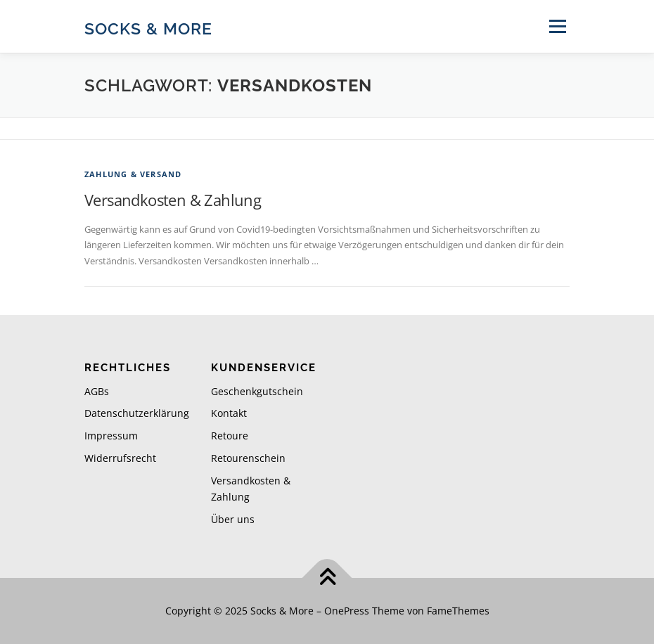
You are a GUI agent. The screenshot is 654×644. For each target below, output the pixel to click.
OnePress (347, 611)
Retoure (230, 436)
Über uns (233, 519)
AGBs (97, 391)
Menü (557, 26)
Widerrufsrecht (120, 458)
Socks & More (148, 28)
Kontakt (229, 413)
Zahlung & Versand (133, 174)
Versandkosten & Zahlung (173, 200)
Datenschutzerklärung (137, 413)
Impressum (111, 436)
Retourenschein (248, 458)
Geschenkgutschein (257, 391)
